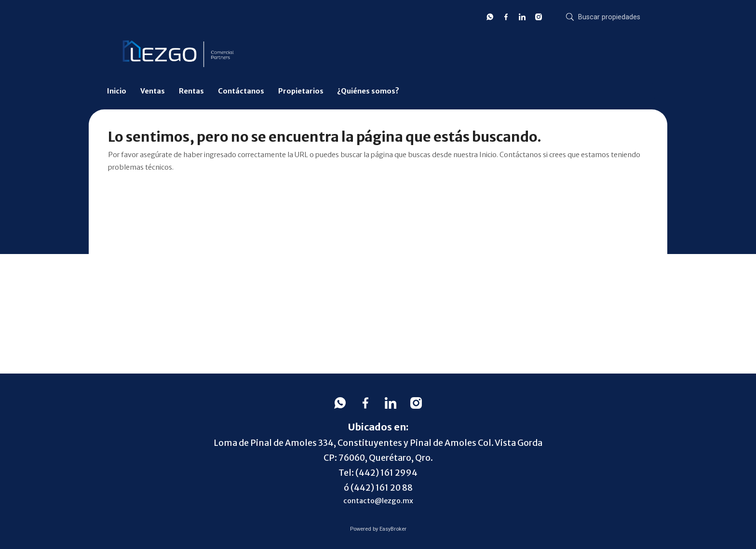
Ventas (153, 91)
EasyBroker (393, 529)
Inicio (117, 91)
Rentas (191, 91)
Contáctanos (241, 91)
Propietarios (301, 91)
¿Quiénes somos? (368, 91)
